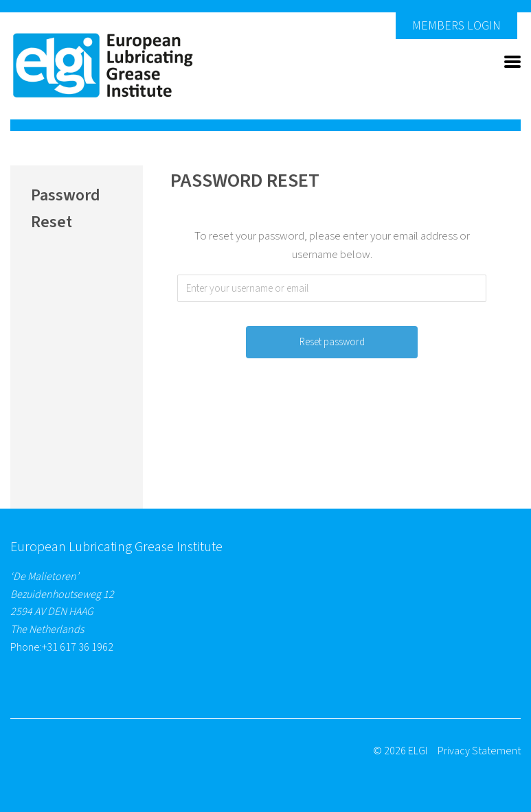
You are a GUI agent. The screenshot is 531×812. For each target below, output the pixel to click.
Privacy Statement (479, 751)
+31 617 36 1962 (78, 647)
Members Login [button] (456, 26)
